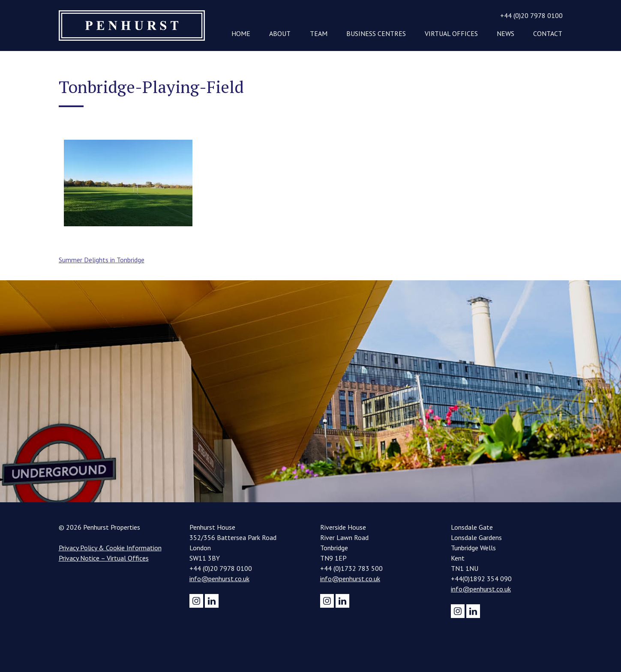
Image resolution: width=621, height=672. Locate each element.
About (280, 33)
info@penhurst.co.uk (219, 579)
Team (319, 33)
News (505, 33)
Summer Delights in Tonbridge (102, 260)
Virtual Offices (451, 33)
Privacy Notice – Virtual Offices (104, 558)
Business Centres (376, 33)
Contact (548, 33)
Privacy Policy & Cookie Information (110, 548)
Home (241, 33)
